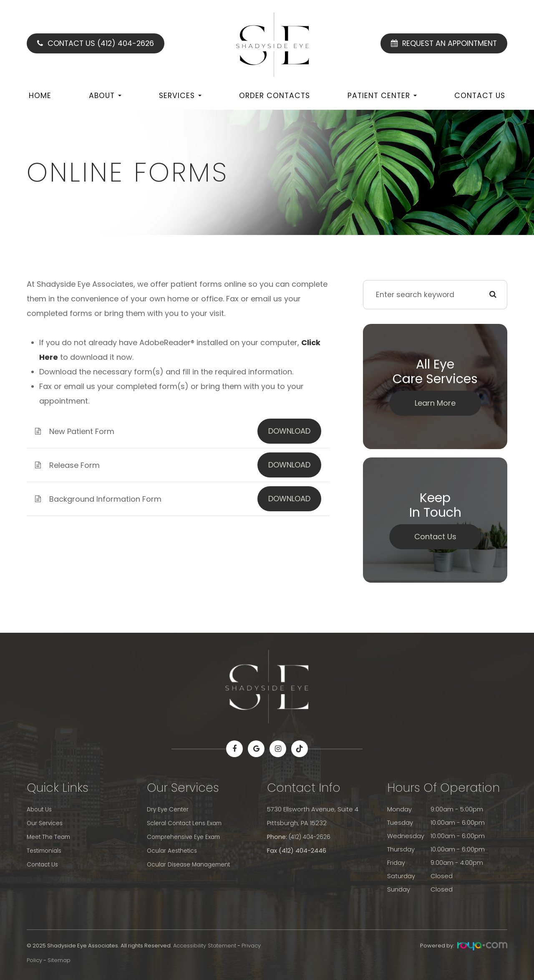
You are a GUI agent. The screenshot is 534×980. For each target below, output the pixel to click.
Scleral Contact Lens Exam (188, 823)
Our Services (46, 823)
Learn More (435, 403)
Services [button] (180, 96)
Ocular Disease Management (192, 863)
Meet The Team (50, 836)
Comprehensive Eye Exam (187, 836)
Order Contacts (275, 96)
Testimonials (46, 849)
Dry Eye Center (169, 809)
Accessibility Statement (205, 946)
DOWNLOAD (289, 431)
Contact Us (480, 96)
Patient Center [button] (382, 96)
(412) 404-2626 (311, 836)
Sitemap (59, 960)
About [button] (105, 96)
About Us (40, 809)
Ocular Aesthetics (174, 849)
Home (40, 96)
